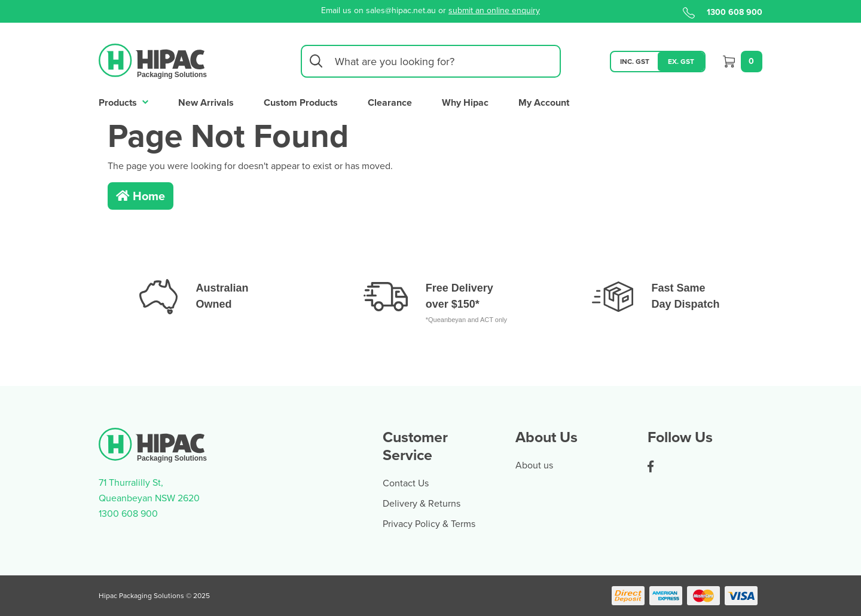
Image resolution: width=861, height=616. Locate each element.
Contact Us (406, 483)
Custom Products (301, 102)
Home (141, 196)
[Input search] (431, 61)
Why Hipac (465, 102)
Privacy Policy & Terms (429, 523)
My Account (544, 102)
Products (123, 101)
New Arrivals (206, 102)
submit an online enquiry (494, 10)
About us (534, 465)
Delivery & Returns (422, 503)
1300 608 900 (723, 12)
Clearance (390, 102)
